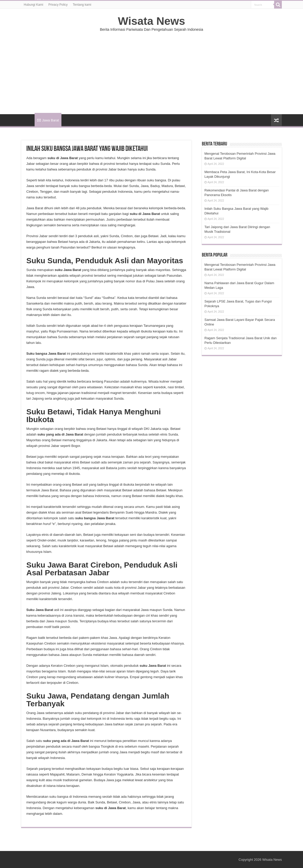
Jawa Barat (48, 120)
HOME (28, 120)
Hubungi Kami (33, 5)
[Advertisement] (151, 70)
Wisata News (151, 21)
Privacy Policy (58, 5)
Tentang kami (82, 5)
